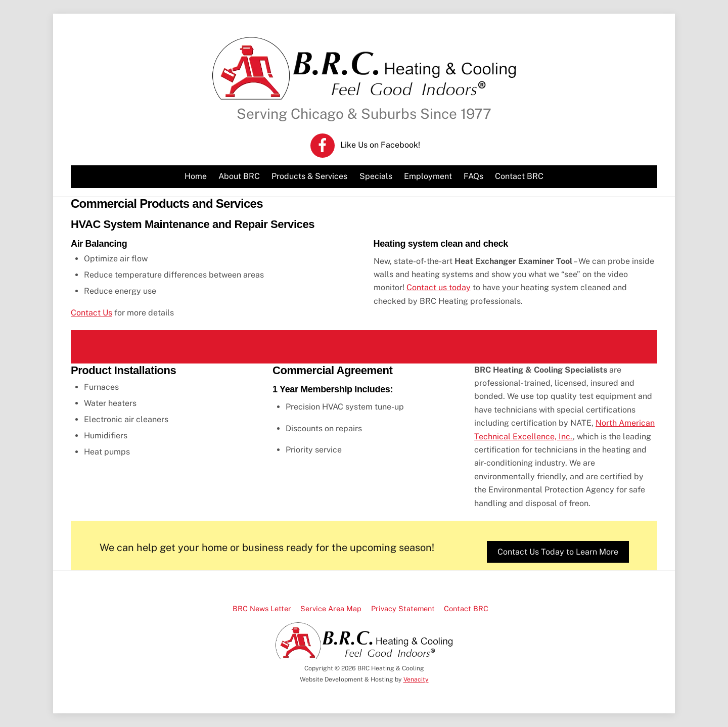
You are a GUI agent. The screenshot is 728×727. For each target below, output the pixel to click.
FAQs (473, 176)
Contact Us (92, 313)
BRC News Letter (262, 608)
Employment (428, 176)
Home (196, 176)
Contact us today (439, 287)
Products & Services (309, 176)
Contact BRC (519, 176)
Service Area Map (331, 608)
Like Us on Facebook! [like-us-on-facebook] (365, 145)
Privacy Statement (403, 608)
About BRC (239, 176)
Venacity (416, 679)
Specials (376, 176)
